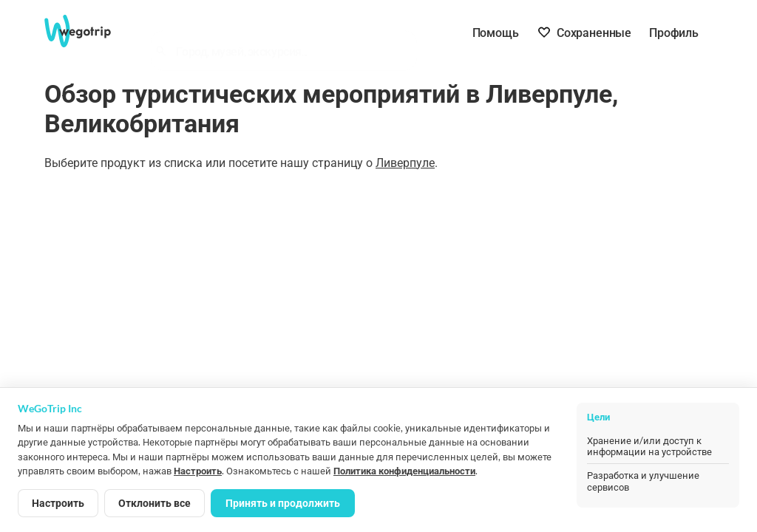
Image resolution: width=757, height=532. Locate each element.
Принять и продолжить (283, 503)
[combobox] (291, 34)
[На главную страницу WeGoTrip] (88, 31)
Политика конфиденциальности (404, 471)
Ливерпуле (405, 163)
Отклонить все (155, 503)
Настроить (198, 471)
